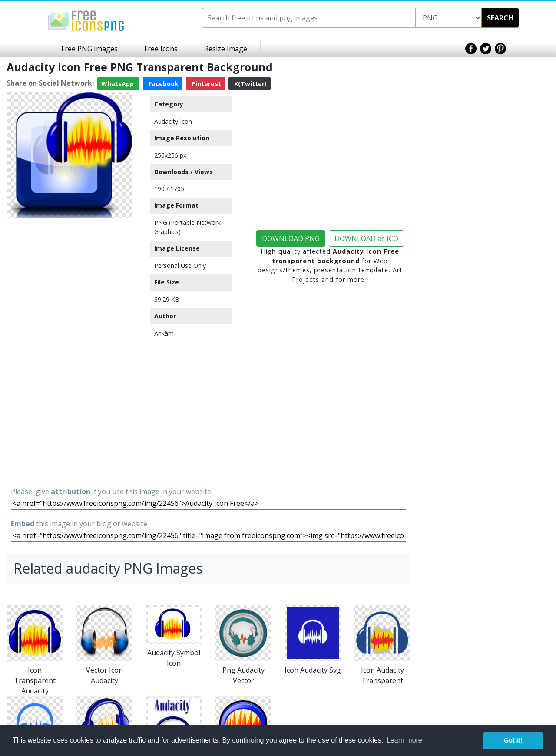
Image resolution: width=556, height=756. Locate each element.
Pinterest (205, 84)
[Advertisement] (69, 352)
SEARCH (500, 18)
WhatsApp (118, 84)
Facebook (163, 84)
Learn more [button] (404, 740)
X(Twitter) (250, 84)
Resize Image (226, 49)
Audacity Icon (173, 121)
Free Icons (161, 49)
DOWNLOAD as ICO (366, 238)
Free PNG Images (89, 49)
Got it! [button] (513, 740)
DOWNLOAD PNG (291, 238)
